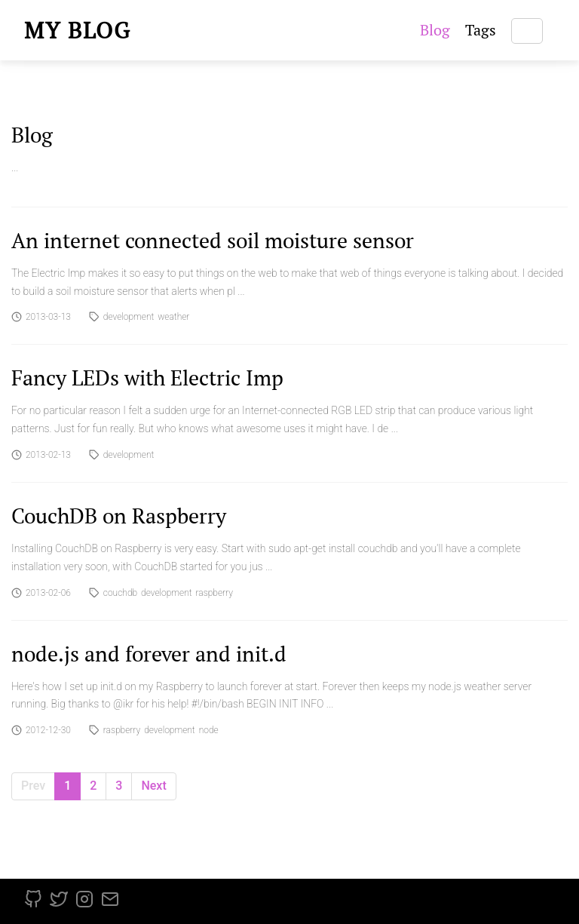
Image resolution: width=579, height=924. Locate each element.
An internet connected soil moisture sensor (213, 240)
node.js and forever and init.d (149, 654)
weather (173, 317)
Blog (435, 30)
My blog (78, 30)
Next (153, 786)
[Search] (527, 31)
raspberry (214, 593)
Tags (481, 30)
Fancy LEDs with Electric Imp (147, 378)
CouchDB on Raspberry (119, 516)
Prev (33, 786)
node (209, 730)
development (129, 317)
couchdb (120, 593)
